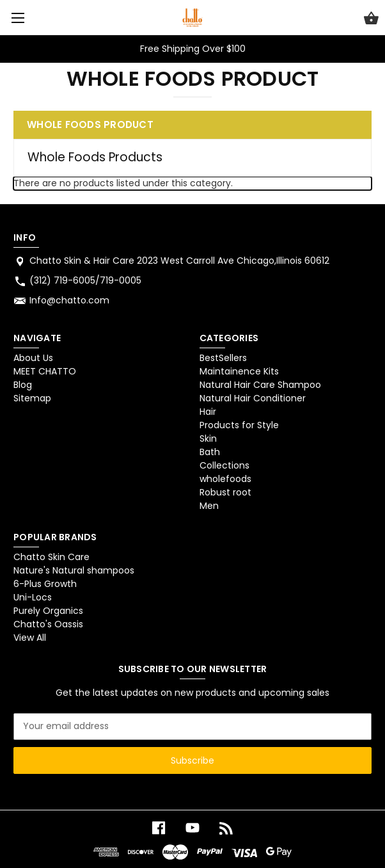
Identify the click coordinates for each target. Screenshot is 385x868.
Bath (210, 452)
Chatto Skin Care (51, 557)
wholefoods (225, 479)
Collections (224, 465)
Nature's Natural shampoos (74, 570)
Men (209, 506)
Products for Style (239, 425)
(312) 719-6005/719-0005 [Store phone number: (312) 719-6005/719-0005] (85, 280)
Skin (208, 438)
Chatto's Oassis (48, 624)
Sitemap (32, 398)
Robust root (225, 492)
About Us (33, 358)
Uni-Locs (33, 597)
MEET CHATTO (45, 371)
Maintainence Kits (239, 371)
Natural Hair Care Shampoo (260, 385)
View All (30, 638)
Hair (208, 412)
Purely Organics (48, 611)
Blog (23, 385)
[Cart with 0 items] (371, 20)
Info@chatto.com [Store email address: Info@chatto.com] (69, 300)
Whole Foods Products (95, 157)
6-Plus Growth (45, 584)
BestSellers (223, 358)
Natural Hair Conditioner (253, 398)
